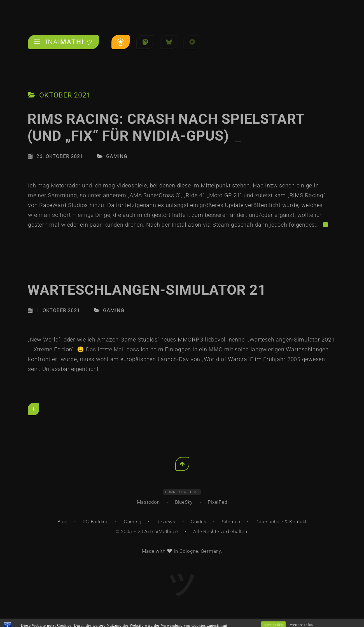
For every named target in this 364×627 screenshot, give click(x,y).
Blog (62, 522)
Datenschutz (269, 522)
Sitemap (231, 522)
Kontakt (298, 522)
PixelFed (217, 502)
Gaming (117, 156)
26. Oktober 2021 (60, 156)
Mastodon (148, 502)
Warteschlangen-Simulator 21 (147, 290)
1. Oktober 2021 (58, 310)
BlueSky (184, 502)
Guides (199, 522)
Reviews (166, 522)
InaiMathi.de (164, 531)
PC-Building (95, 522)
